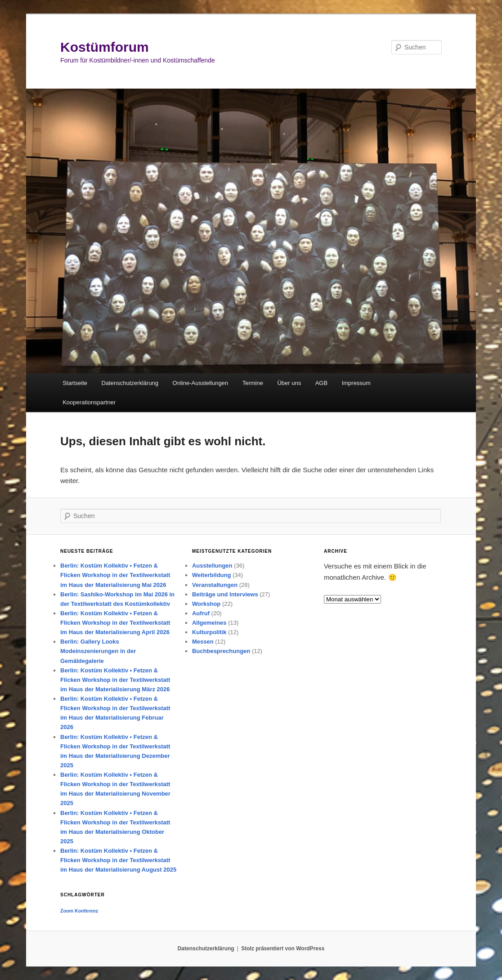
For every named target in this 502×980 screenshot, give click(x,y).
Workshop (206, 604)
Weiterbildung (211, 575)
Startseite (75, 383)
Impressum (356, 383)
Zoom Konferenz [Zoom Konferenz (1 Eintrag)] (79, 911)
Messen (203, 642)
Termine (253, 383)
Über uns (289, 383)
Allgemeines (209, 623)
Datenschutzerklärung (130, 383)
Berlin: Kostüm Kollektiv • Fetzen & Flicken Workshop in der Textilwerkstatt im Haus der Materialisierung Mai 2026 (115, 575)
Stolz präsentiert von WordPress (283, 949)
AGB (321, 383)
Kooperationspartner (89, 402)
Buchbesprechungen (221, 651)
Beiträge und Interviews (225, 594)
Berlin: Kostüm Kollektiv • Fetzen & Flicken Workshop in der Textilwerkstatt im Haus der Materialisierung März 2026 (115, 680)
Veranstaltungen (215, 585)
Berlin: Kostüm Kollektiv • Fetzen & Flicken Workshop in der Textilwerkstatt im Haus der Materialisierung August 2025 (118, 860)
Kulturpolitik (209, 632)
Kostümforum (105, 47)
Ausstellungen (212, 566)
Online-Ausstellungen (201, 383)
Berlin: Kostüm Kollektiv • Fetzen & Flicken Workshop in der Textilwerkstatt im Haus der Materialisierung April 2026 (115, 623)
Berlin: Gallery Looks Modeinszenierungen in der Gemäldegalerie (98, 651)
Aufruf (201, 613)
